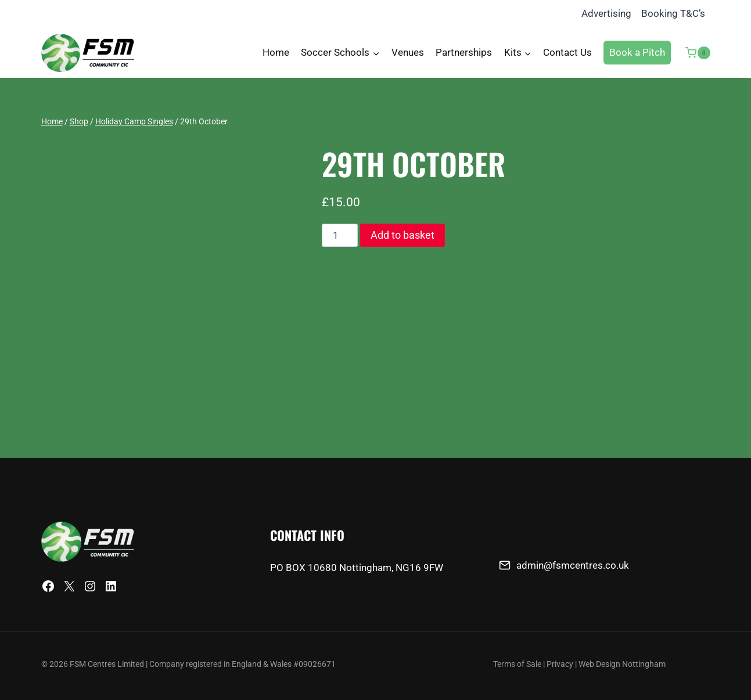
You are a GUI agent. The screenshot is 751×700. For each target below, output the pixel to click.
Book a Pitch (637, 52)
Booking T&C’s (673, 13)
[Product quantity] (340, 235)
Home (276, 52)
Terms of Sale (517, 664)
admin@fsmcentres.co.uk (573, 565)
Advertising (606, 13)
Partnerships (464, 52)
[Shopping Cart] (693, 53)
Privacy (560, 664)
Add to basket (403, 235)
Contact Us (567, 52)
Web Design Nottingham (622, 664)
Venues (408, 52)
